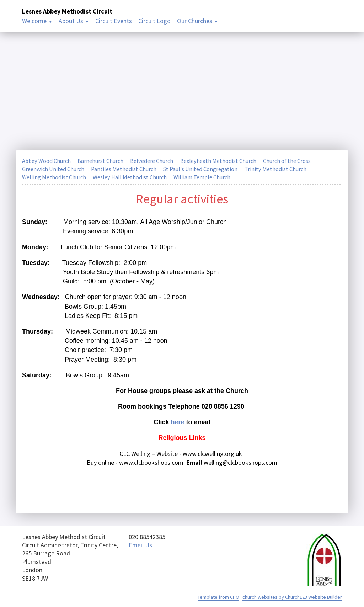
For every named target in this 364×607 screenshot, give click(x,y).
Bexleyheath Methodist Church (219, 161)
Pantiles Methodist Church (124, 169)
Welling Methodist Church (54, 177)
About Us (71, 21)
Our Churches (195, 21)
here (177, 422)
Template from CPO (218, 597)
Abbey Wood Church (47, 161)
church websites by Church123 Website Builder (292, 597)
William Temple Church (202, 177)
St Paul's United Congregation (200, 169)
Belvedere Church (152, 161)
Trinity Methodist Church (275, 169)
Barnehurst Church (101, 161)
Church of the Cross (288, 161)
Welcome (34, 21)
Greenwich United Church (53, 169)
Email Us (140, 545)
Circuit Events (114, 21)
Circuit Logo (154, 21)
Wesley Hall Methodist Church (130, 177)
